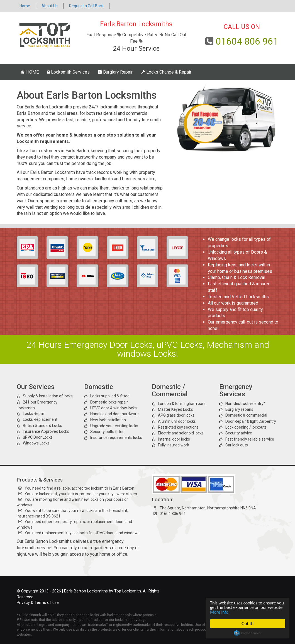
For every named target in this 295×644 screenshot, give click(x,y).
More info (236, 612)
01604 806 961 (247, 41)
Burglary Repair (115, 72)
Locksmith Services (68, 72)
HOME (30, 72)
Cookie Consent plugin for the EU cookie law (248, 633)
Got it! (248, 624)
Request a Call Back (86, 6)
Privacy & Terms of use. (38, 603)
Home (25, 6)
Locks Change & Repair (166, 72)
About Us (50, 6)
